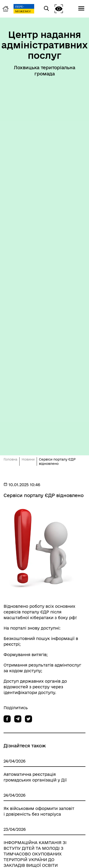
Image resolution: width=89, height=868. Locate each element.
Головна (10, 459)
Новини (28, 459)
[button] (59, 9)
